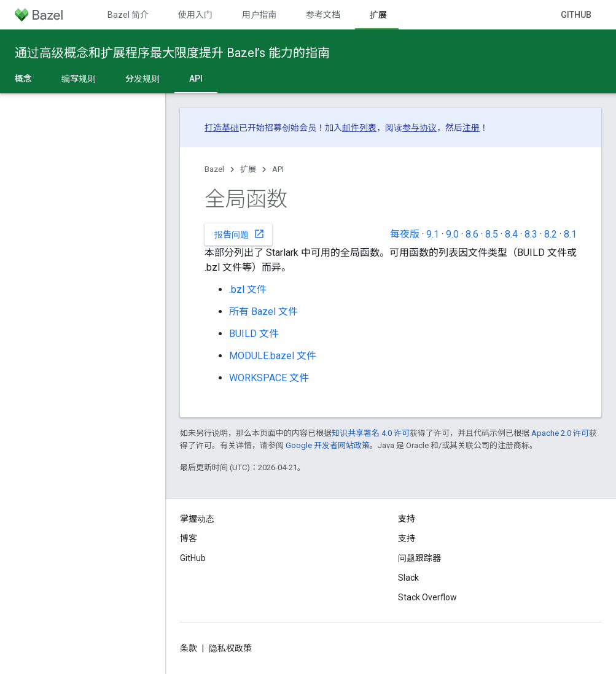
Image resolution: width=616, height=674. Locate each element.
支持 (407, 538)
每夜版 (405, 234)
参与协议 (419, 128)
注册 (471, 128)
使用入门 (195, 15)
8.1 (570, 234)
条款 (189, 648)
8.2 (551, 234)
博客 (189, 538)
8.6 (472, 234)
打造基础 (222, 128)
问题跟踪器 (419, 558)
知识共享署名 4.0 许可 (371, 433)
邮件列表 (359, 128)
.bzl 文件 (248, 289)
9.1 (433, 234)
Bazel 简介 (128, 15)
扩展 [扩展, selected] (378, 15)
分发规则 (142, 79)
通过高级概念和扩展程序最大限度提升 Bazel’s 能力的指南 (172, 53)
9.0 (452, 234)
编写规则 (79, 79)
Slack (408, 578)
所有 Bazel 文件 (263, 312)
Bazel (214, 169)
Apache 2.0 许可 (560, 433)
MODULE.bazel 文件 (273, 356)
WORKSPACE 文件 (269, 378)
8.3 (531, 234)
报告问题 (240, 234)
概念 (23, 79)
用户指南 (259, 15)
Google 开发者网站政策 (328, 445)
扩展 (248, 169)
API (278, 169)
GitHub (576, 15)
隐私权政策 (230, 648)
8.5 (492, 234)
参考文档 (323, 15)
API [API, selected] (196, 79)
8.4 (511, 234)
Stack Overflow (427, 597)
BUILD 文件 (254, 334)
